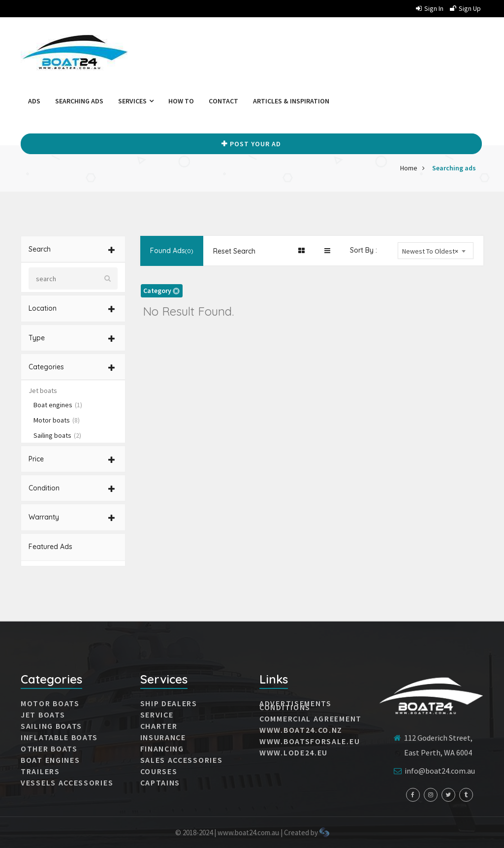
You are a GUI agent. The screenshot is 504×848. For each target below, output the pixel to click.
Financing (162, 749)
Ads (34, 101)
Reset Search (234, 251)
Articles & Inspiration (291, 101)
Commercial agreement (311, 718)
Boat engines (58, 405)
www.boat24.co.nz (301, 730)
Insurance (163, 737)
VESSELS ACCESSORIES (67, 783)
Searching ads (79, 101)
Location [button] (72, 308)
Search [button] (72, 249)
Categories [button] (72, 367)
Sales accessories (182, 760)
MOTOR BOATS (50, 703)
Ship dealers (169, 703)
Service (157, 715)
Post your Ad (251, 144)
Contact (223, 101)
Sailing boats (57, 435)
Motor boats (57, 420)
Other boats (49, 749)
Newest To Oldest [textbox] (430, 251)
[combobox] (436, 251)
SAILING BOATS (51, 726)
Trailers (40, 771)
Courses (159, 771)
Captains (160, 783)
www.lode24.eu (294, 752)
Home (409, 168)
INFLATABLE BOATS (59, 737)
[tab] (73, 249)
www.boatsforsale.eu (310, 741)
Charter (159, 726)
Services (136, 101)
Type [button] (72, 338)
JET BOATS (43, 715)
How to (181, 101)
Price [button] (72, 459)
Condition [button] (72, 488)
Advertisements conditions (296, 705)
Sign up (465, 8)
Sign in (430, 8)
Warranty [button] (72, 517)
